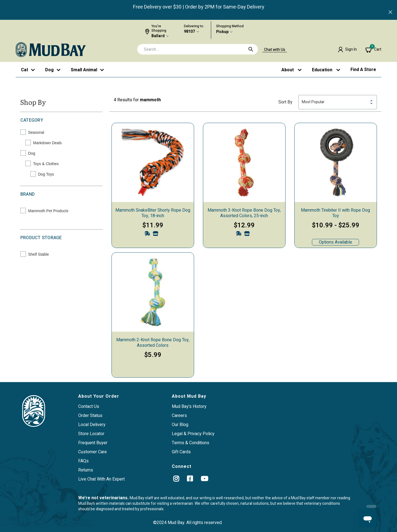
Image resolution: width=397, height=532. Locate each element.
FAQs (83, 461)
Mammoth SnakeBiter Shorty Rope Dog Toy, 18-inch (153, 213)
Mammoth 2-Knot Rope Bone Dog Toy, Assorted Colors (153, 343)
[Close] (390, 13)
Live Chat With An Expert (101, 479)
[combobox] (198, 49)
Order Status (90, 416)
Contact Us (89, 406)
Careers (179, 416)
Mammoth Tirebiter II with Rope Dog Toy (335, 213)
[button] (347, 50)
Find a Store (363, 70)
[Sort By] (338, 102)
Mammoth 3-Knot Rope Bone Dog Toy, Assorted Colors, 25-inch (244, 213)
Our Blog (180, 425)
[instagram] (176, 479)
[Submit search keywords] (251, 49)
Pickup (222, 32)
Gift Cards (181, 452)
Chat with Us (275, 50)
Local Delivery (92, 425)
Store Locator (91, 434)
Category (32, 120)
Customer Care (93, 452)
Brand (28, 194)
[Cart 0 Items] (373, 50)
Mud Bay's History (189, 406)
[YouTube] (204, 479)
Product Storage (41, 238)
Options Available (335, 242)
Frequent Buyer (93, 443)
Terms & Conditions (191, 443)
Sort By (285, 102)
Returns (86, 470)
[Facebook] (190, 479)
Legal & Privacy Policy (193, 434)
